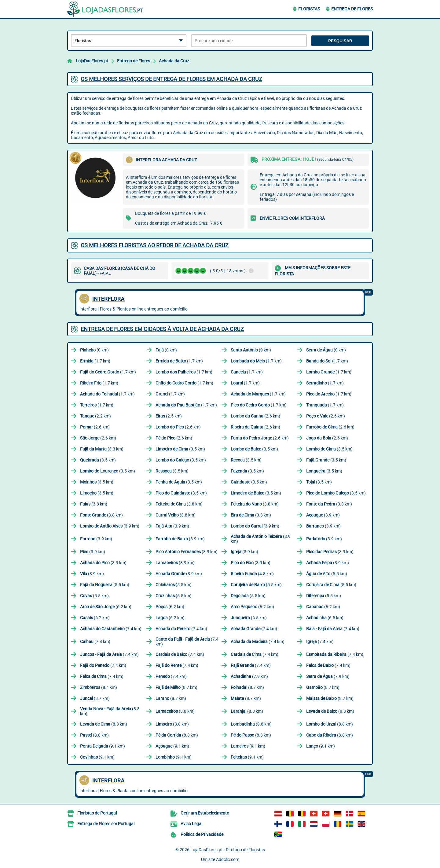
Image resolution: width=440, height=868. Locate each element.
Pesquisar (340, 41)
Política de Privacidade (202, 834)
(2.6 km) (255, 416)
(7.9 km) (249, 676)
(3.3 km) (102, 449)
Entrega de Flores (352, 9)
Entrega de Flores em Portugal (106, 824)
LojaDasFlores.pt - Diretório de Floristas (228, 850)
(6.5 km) (249, 618)
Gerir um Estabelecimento (205, 813)
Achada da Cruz (174, 61)
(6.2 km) (106, 607)
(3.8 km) (94, 504)
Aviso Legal (191, 824)
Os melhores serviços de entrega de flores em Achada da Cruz (171, 79)
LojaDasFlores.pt (92, 61)
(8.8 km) (110, 711)
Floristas (309, 9)
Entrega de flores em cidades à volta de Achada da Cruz (162, 329)
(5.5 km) (327, 574)
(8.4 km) (99, 687)
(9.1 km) (103, 746)
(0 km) (94, 350)
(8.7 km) (176, 687)
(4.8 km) (252, 574)
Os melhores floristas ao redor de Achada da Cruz (155, 245)
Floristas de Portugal (97, 813)
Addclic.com (228, 859)
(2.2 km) (95, 416)
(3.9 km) (323, 515)
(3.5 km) (180, 449)
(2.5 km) (169, 416)
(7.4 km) (111, 629)
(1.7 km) (95, 361)
